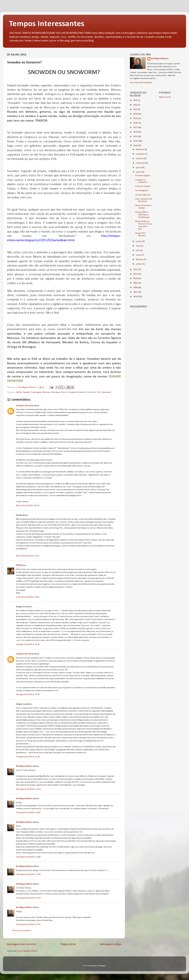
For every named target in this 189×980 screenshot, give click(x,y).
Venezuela (106, 392)
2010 (135, 279)
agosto (139, 168)
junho (139, 241)
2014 (135, 141)
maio (138, 246)
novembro (140, 154)
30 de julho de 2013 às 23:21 (28, 556)
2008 (135, 288)
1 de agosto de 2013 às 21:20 (28, 644)
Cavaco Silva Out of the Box (143, 207)
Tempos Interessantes (47, 24)
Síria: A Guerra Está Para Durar (144, 200)
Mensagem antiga (111, 944)
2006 (135, 297)
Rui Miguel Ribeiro (25, 766)
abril (138, 250)
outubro (139, 159)
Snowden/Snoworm (77, 392)
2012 (135, 270)
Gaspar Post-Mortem (141, 234)
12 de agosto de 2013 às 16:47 (28, 813)
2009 (135, 283)
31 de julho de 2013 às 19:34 (28, 597)
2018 (135, 123)
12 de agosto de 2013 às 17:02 (28, 898)
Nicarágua (56, 392)
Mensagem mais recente (21, 944)
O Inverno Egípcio (143, 176)
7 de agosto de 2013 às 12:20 (28, 757)
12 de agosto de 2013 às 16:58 (28, 857)
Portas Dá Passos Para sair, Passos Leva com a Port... (144, 225)
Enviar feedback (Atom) (27, 951)
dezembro (140, 150)
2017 (135, 128)
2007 (135, 292)
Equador (27, 392)
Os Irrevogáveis (142, 191)
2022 (135, 105)
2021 (135, 109)
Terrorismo (91, 392)
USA (99, 392)
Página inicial (68, 944)
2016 (135, 132)
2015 (135, 137)
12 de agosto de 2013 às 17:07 (28, 925)
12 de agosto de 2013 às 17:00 (28, 874)
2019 (135, 119)
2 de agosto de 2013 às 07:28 (28, 695)
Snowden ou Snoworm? (141, 181)
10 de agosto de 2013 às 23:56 (28, 789)
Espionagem (36, 392)
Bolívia (19, 392)
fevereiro (140, 260)
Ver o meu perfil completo (141, 83)
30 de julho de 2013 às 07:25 (28, 506)
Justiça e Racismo (143, 195)
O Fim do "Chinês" (143, 186)
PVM (18, 565)
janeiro (139, 264)
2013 (135, 146)
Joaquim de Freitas (25, 406)
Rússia (64, 392)
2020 (135, 114)
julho (138, 172)
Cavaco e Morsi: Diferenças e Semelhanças (143, 215)
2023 (135, 100)
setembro (140, 163)
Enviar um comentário (22, 931)
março (139, 255)
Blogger (102, 966)
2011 (135, 274)
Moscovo (47, 392)
